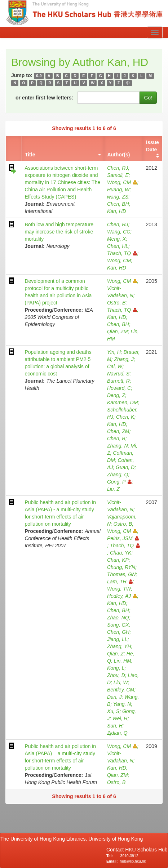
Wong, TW (119, 589)
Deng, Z (116, 395)
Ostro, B (116, 303)
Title (30, 155)
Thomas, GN (121, 574)
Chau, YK (121, 553)
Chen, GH (118, 632)
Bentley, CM (121, 690)
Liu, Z (113, 489)
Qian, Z (115, 654)
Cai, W (115, 366)
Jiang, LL (117, 639)
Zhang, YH (119, 646)
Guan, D (125, 467)
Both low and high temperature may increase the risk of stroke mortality (59, 232)
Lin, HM (123, 661)
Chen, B (116, 439)
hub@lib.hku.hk (133, 861)
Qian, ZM (118, 331)
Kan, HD (117, 211)
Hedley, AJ (122, 596)
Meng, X (116, 239)
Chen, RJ (118, 168)
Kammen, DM (123, 402)
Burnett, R (118, 381)
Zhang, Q (118, 475)
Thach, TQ (122, 253)
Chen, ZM (118, 431)
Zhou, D (116, 675)
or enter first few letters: (44, 98)
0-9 (39, 76)
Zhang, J (124, 359)
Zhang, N (118, 446)
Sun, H (115, 726)
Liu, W (121, 682)
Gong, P (119, 482)
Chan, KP (118, 560)
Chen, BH (118, 204)
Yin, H (114, 352)
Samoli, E (118, 175)
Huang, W (118, 190)
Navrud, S (118, 374)
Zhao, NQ (118, 618)
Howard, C (119, 388)
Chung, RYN (121, 567)
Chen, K (125, 417)
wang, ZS (118, 197)
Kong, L (116, 668)
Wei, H (120, 718)
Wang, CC (119, 232)
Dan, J (114, 697)
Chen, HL (118, 246)
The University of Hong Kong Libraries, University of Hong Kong (73, 839)
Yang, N (122, 704)
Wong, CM (122, 182)
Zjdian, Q (117, 733)
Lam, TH (120, 582)
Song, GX (118, 625)
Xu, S (113, 711)
